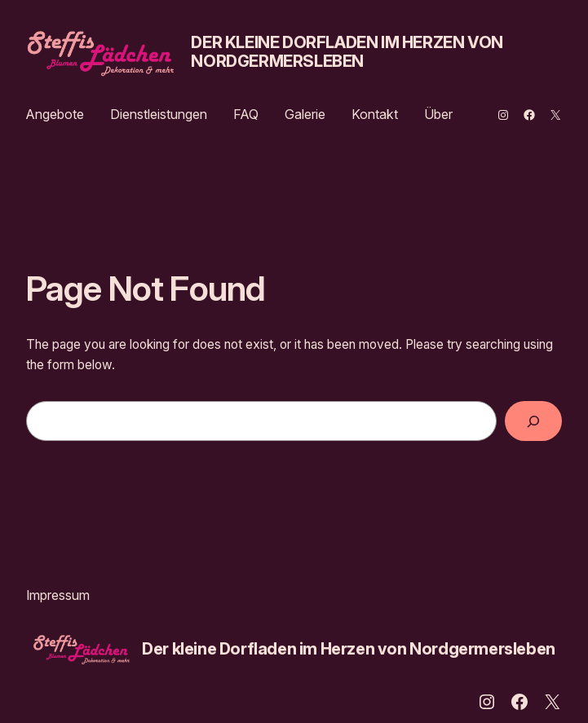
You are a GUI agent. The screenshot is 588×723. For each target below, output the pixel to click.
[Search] (533, 421)
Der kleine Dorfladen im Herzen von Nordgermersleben (347, 52)
